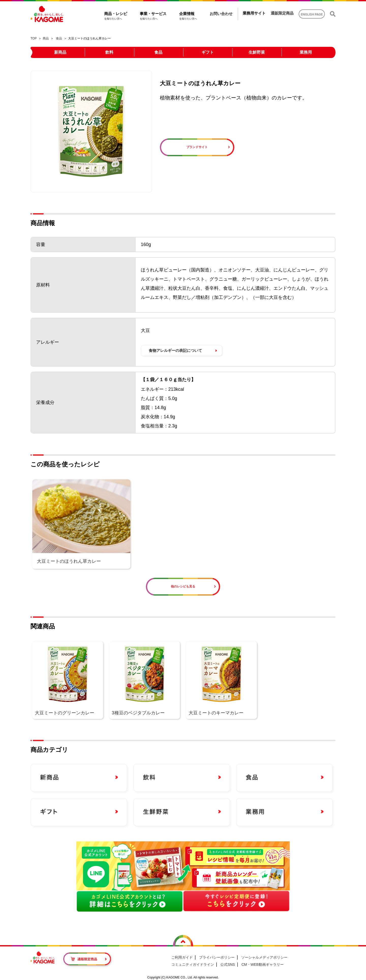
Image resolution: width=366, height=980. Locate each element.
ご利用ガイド (182, 957)
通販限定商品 (282, 13)
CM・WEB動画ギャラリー (263, 964)
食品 (59, 38)
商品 (46, 38)
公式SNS (228, 964)
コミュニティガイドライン (193, 964)
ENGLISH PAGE (312, 14)
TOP (34, 38)
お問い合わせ (221, 14)
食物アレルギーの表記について (175, 350)
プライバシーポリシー (217, 957)
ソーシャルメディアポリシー (264, 957)
